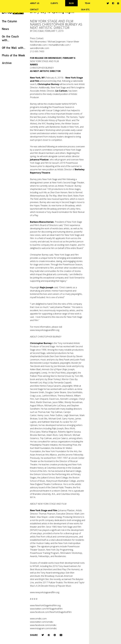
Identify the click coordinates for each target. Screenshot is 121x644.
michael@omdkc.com (59, 45)
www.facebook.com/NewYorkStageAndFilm (51, 612)
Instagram (118, 3)
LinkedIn (55, 635)
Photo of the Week (13, 55)
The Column (10, 21)
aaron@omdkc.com (40, 48)
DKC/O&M (38, 31)
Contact (34, 9)
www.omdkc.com (38, 618)
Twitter (108, 3)
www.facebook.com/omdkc (43, 625)
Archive (7, 63)
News (5, 29)
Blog (71, 3)
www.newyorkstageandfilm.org (45, 330)
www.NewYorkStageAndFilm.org (45, 605)
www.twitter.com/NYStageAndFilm (46, 609)
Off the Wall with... (14, 48)
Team (87, 3)
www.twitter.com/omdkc (42, 622)
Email (61, 635)
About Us (35, 3)
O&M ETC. (86, 9)
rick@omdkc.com (38, 45)
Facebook (113, 3)
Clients (54, 3)
